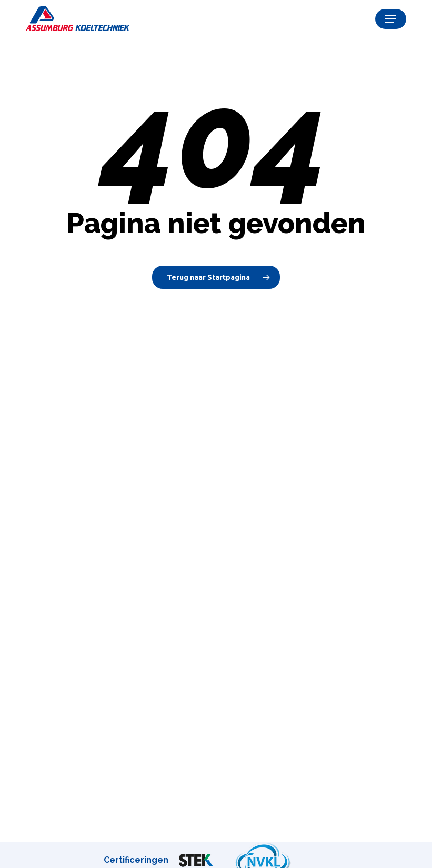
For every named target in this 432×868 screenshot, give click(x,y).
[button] (390, 19)
